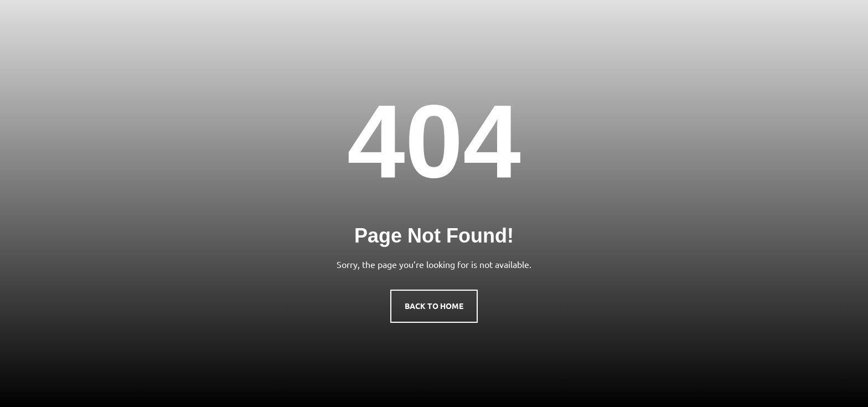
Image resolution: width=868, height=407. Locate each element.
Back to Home (434, 306)
